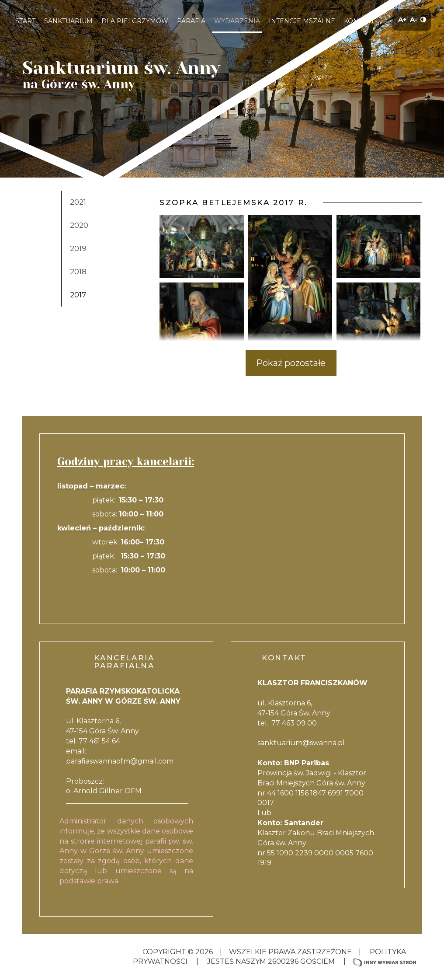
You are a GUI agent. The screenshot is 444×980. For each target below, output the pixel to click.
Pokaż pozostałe (291, 363)
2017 (78, 295)
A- (414, 19)
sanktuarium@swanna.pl (301, 743)
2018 (78, 272)
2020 (79, 225)
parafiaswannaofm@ (102, 761)
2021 (78, 202)
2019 (78, 248)
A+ (402, 19)
